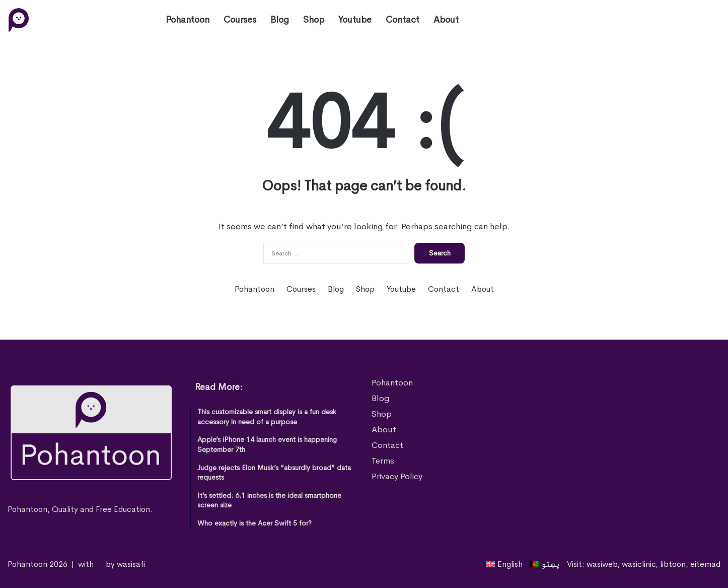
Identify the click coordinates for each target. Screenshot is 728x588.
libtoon (673, 564)
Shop (314, 20)
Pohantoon (188, 20)
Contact (403, 20)
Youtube (355, 20)
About (446, 20)
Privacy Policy (397, 476)
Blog (280, 20)
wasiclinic (639, 564)
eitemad (705, 564)
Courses (240, 20)
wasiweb (602, 564)
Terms (383, 461)
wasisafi (131, 564)
